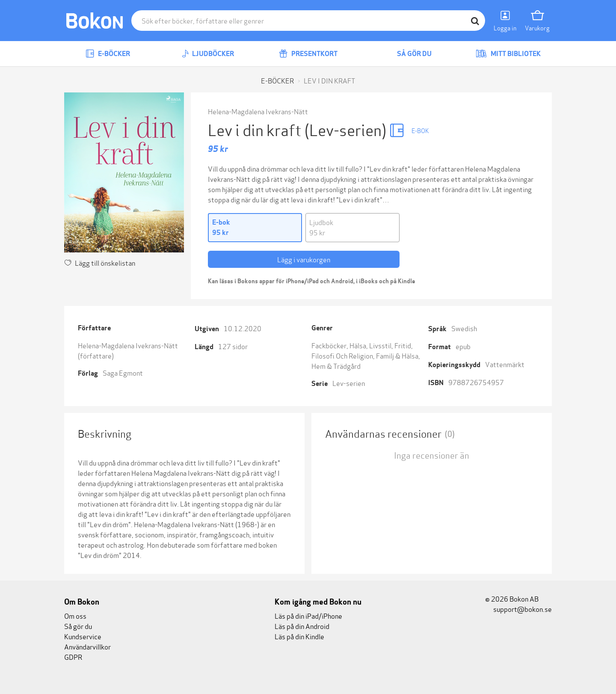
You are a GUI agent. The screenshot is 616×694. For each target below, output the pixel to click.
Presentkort (308, 54)
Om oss (75, 615)
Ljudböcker (208, 54)
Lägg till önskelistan (100, 262)
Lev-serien (349, 383)
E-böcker (108, 54)
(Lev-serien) (347, 129)
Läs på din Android (302, 626)
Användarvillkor (87, 646)
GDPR (73, 657)
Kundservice (83, 636)
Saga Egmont (123, 372)
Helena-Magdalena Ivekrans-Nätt (258, 111)
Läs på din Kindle (299, 636)
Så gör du (408, 54)
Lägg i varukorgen (304, 259)
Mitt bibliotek (508, 54)
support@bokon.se (518, 609)
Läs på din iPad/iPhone (308, 615)
